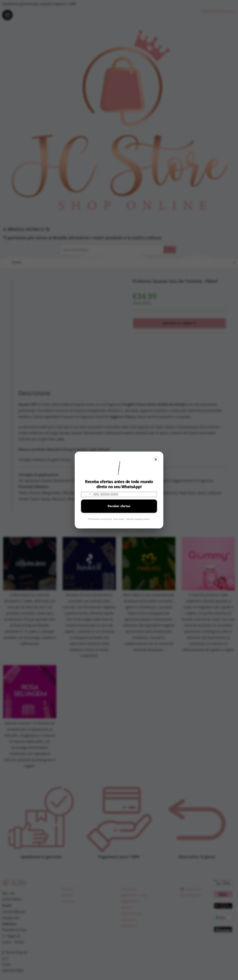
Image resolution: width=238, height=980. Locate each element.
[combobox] (87, 494)
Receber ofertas (119, 506)
